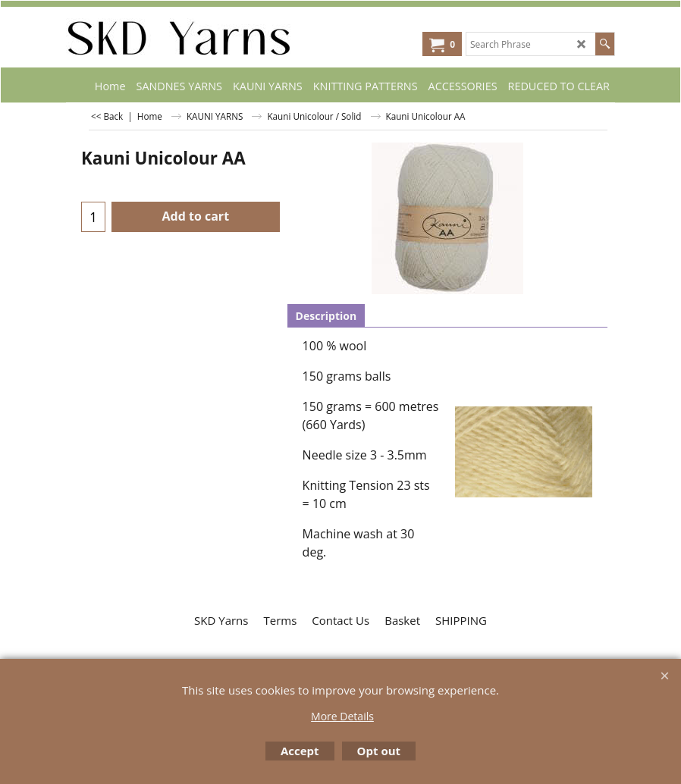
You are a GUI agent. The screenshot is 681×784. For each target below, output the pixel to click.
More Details (342, 716)
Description (326, 316)
